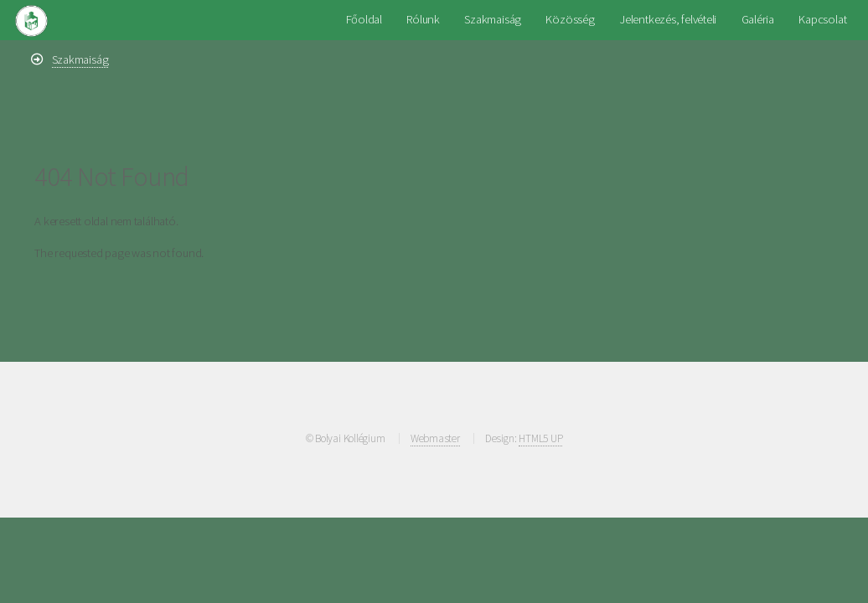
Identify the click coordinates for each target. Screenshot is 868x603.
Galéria (758, 19)
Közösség (570, 19)
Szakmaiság (493, 19)
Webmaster (435, 438)
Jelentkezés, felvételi (668, 19)
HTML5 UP (540, 438)
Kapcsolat (822, 19)
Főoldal (364, 19)
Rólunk (423, 19)
